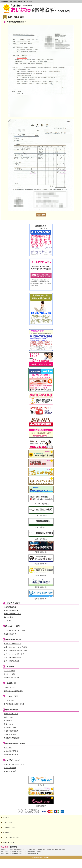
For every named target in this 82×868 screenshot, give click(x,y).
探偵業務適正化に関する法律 (14, 704)
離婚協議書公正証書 (11, 751)
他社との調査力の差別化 (12, 614)
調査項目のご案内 (10, 771)
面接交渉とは (9, 724)
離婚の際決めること (11, 714)
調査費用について (10, 634)
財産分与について (10, 728)
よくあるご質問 (9, 701)
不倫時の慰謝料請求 (11, 731)
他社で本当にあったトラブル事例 (16, 647)
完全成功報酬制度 (10, 607)
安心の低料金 (9, 617)
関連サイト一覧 (8, 842)
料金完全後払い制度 (11, 610)
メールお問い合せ (9, 827)
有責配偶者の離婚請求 (12, 738)
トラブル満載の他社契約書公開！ (16, 651)
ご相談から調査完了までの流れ (15, 630)
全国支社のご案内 (10, 768)
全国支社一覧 (8, 822)
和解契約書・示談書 (11, 755)
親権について (9, 717)
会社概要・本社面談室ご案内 (14, 764)
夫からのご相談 (9, 671)
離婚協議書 (8, 748)
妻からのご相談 (9, 674)
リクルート (7, 832)
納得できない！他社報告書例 (14, 654)
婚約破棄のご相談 (10, 734)
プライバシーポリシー (11, 837)
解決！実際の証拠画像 (12, 661)
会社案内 (6, 817)
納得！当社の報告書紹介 (12, 657)
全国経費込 (8, 621)
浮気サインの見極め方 (12, 678)
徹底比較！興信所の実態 (12, 644)
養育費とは (8, 721)
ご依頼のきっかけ (10, 687)
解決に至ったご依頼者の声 (13, 691)
